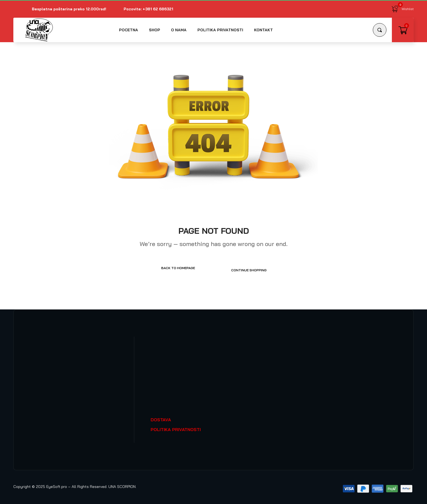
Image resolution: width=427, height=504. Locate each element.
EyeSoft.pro (57, 484)
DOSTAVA (161, 417)
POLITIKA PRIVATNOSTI (176, 427)
